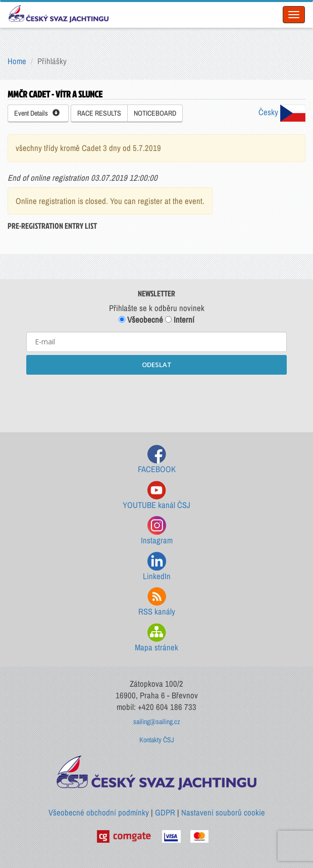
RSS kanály (157, 602)
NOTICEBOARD (155, 113)
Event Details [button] (37, 113)
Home (17, 61)
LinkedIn (157, 567)
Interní (180, 320)
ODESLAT (157, 365)
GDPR (165, 812)
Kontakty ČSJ (157, 740)
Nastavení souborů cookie (223, 812)
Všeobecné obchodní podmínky (99, 812)
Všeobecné (141, 320)
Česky (282, 112)
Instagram (157, 531)
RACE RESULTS (99, 113)
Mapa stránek (156, 638)
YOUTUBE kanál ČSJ (156, 496)
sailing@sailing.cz (157, 722)
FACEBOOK (157, 460)
